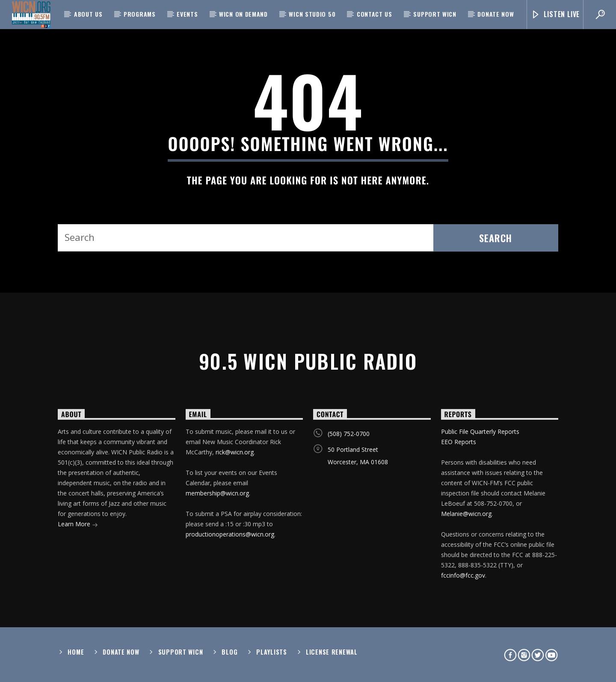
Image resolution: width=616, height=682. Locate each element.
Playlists (271, 652)
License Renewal (332, 652)
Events (187, 14)
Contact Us (375, 14)
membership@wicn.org (217, 493)
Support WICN (435, 14)
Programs (140, 14)
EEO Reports (459, 442)
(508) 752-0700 (349, 434)
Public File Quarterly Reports (480, 431)
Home (76, 652)
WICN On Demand (243, 14)
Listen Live (555, 14)
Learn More (78, 525)
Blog (230, 652)
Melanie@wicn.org (466, 514)
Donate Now (496, 14)
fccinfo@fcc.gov (463, 575)
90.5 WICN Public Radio (308, 361)
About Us (88, 14)
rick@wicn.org (235, 452)
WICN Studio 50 (312, 14)
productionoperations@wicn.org (230, 534)
